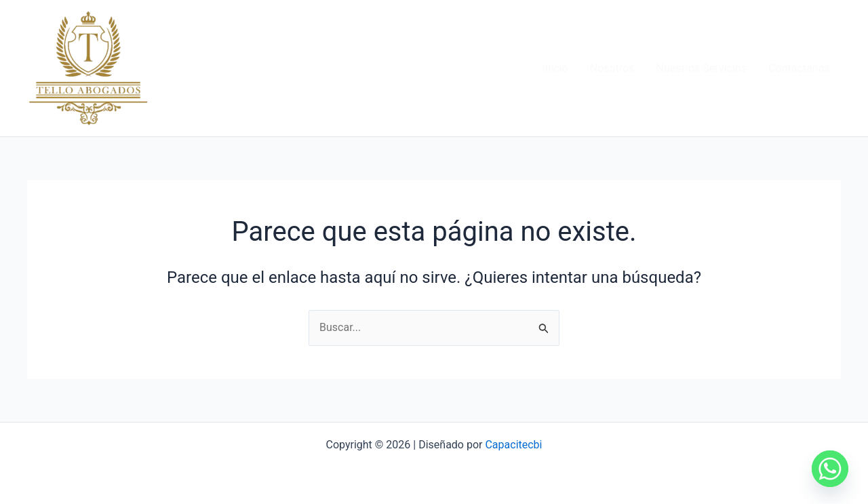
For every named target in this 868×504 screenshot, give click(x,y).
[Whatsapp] (830, 469)
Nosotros (612, 68)
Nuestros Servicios (701, 68)
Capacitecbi (513, 445)
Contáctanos (799, 68)
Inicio (555, 68)
